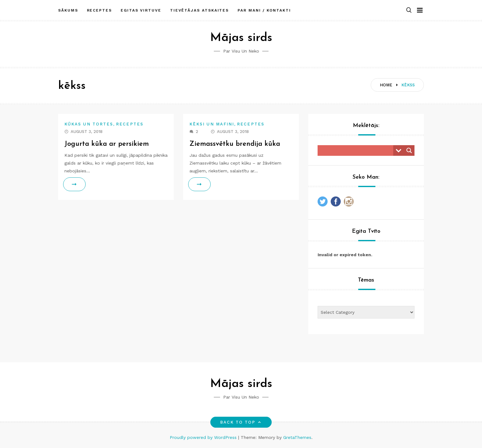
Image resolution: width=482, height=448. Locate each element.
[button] (409, 10)
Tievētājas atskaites (199, 10)
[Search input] (357, 150)
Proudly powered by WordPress (204, 437)
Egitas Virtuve (141, 10)
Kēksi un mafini (212, 124)
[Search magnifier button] (409, 150)
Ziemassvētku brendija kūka (235, 144)
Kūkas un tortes (89, 124)
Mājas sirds (241, 38)
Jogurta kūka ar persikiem (107, 144)
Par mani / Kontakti (264, 10)
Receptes (99, 10)
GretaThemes (297, 437)
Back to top (241, 422)
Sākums (68, 10)
